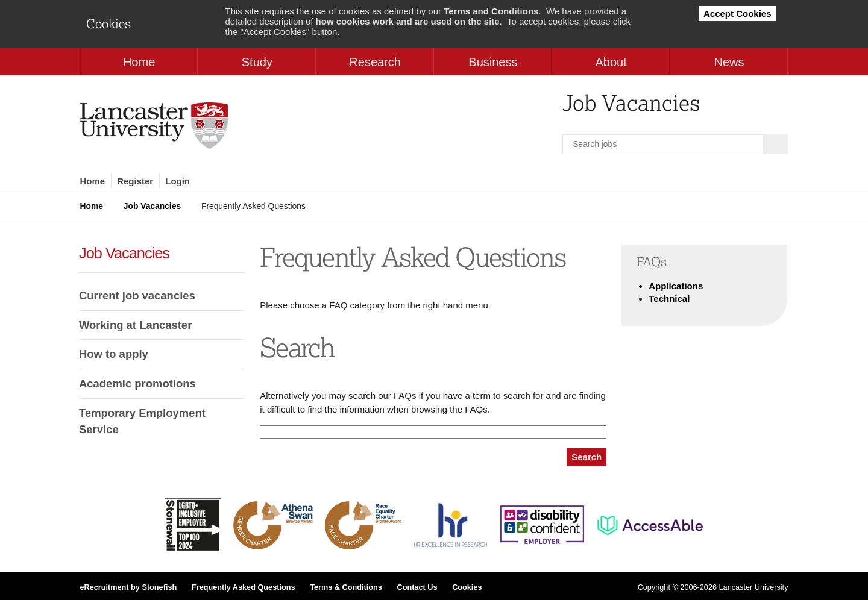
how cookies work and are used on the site (408, 21)
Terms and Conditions (491, 11)
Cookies (467, 587)
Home (93, 181)
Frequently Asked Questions (244, 587)
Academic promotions (137, 383)
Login (178, 181)
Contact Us (417, 587)
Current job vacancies (137, 295)
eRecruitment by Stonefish (129, 587)
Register (135, 181)
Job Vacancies (152, 206)
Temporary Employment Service (142, 421)
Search (587, 457)
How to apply (114, 354)
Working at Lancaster (135, 325)
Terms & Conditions (346, 587)
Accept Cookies (737, 14)
